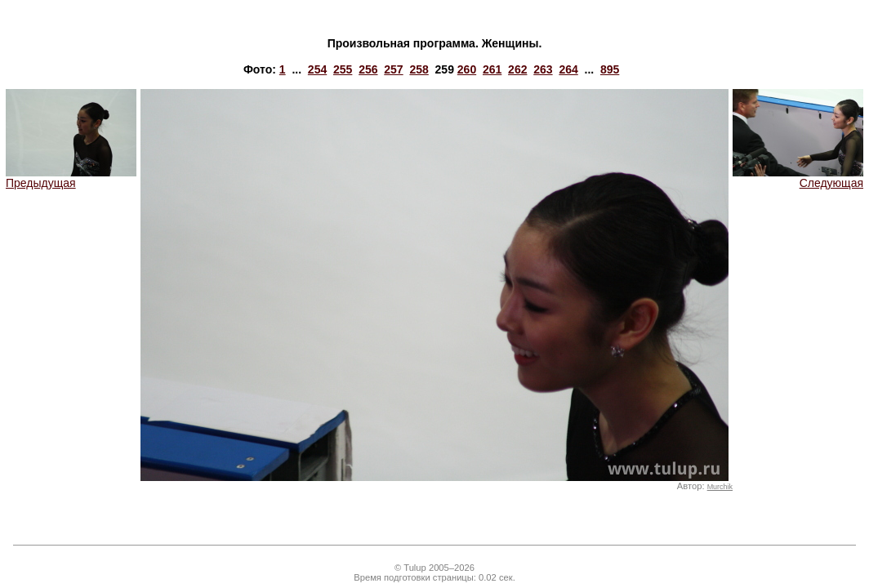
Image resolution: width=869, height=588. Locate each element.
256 (368, 69)
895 (610, 69)
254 (317, 69)
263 (543, 69)
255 (343, 69)
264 (568, 69)
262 (517, 69)
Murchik (720, 487)
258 (419, 69)
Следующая (798, 178)
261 (492, 69)
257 (393, 69)
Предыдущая (71, 178)
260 (467, 69)
